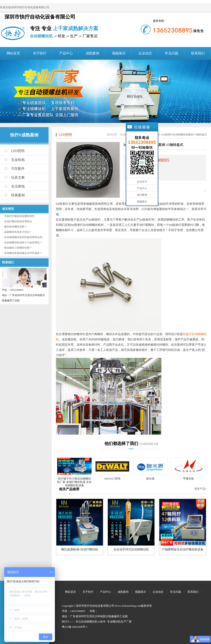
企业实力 (142, 182)
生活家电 (18, 186)
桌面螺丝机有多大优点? (17, 232)
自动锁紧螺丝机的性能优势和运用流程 (26, 237)
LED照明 (18, 151)
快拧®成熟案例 (24, 135)
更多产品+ (201, 489)
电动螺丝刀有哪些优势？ (18, 248)
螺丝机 (117, 622)
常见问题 (172, 53)
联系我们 (198, 53)
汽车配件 (18, 169)
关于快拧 (40, 53)
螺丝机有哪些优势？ (16, 227)
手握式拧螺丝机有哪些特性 (19, 216)
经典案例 (18, 195)
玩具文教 (18, 177)
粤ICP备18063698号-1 (75, 627)
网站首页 (13, 53)
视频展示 (119, 53)
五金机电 (18, 160)
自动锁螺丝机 (89, 622)
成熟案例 (92, 53)
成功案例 (142, 195)
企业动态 (145, 53)
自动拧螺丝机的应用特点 (18, 221)
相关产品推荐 (69, 489)
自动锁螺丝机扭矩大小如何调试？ (23, 243)
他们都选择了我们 (121, 443)
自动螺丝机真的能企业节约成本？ (23, 253)
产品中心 (66, 53)
